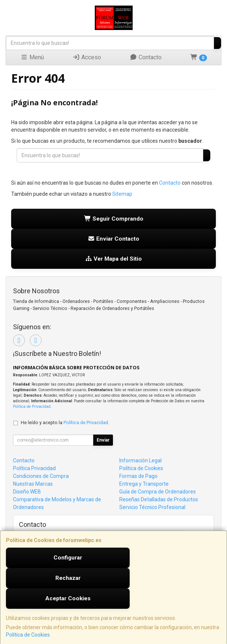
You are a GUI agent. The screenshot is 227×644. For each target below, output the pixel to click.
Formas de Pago (138, 476)
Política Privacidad (34, 468)
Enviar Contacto (113, 239)
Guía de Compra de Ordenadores (158, 492)
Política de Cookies (28, 635)
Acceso (87, 57)
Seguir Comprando (113, 219)
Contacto (146, 57)
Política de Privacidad (32, 407)
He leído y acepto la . (65, 422)
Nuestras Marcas (33, 484)
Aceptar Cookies (68, 598)
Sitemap (122, 194)
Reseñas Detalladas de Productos (159, 499)
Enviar (103, 440)
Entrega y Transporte (144, 484)
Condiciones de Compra (41, 476)
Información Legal (140, 460)
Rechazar (68, 578)
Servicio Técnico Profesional (152, 507)
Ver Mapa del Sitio (113, 259)
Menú (32, 57)
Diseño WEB (27, 492)
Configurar (68, 558)
